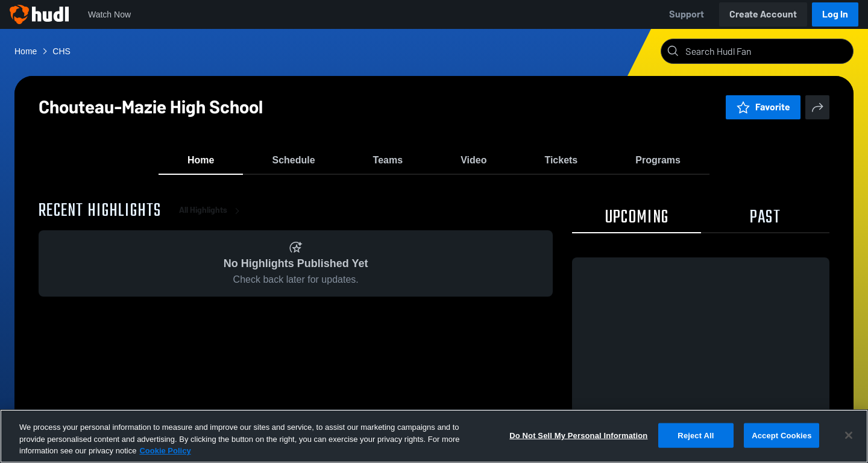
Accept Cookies (782, 435)
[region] (434, 436)
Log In (835, 14)
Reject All (696, 435)
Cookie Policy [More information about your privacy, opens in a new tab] (165, 451)
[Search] (767, 51)
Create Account (763, 14)
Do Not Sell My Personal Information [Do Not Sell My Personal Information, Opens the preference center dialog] (578, 435)
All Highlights (212, 217)
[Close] (849, 435)
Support (687, 14)
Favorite (763, 107)
